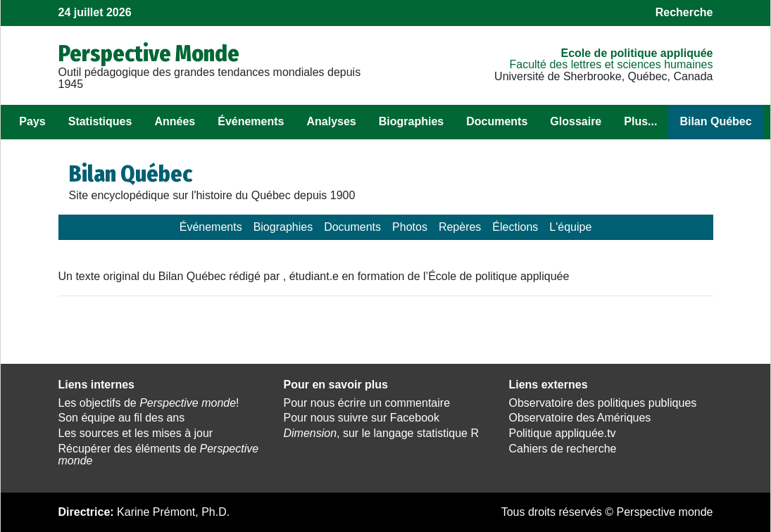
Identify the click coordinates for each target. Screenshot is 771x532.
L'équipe (570, 227)
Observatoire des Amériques (579, 418)
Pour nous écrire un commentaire (366, 403)
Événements (251, 121)
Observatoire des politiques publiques (602, 403)
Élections (515, 227)
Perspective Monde (149, 53)
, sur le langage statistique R (381, 433)
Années (175, 121)
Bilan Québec (715, 121)
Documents (497, 121)
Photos (410, 227)
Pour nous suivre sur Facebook (361, 418)
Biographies (411, 121)
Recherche (684, 12)
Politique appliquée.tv (562, 433)
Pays (32, 121)
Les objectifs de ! (149, 403)
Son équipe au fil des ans (122, 418)
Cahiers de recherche (562, 449)
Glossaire (576, 121)
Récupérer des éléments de (159, 455)
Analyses (331, 121)
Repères (460, 227)
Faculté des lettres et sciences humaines (611, 64)
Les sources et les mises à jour (136, 433)
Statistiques (100, 121)
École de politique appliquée (637, 53)
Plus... (640, 121)
